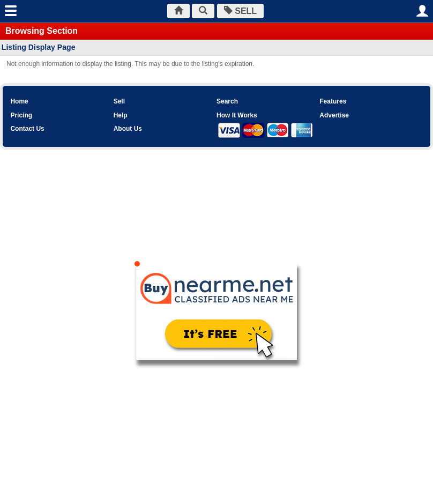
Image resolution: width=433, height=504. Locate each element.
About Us (128, 129)
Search (227, 101)
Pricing (21, 115)
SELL (240, 11)
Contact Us (27, 129)
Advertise (334, 115)
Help (121, 115)
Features (333, 101)
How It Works (237, 115)
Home (19, 101)
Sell (119, 101)
